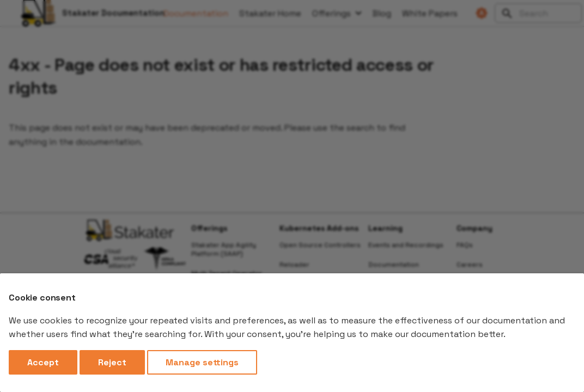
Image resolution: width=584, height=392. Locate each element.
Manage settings (202, 362)
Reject (112, 362)
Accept (43, 362)
